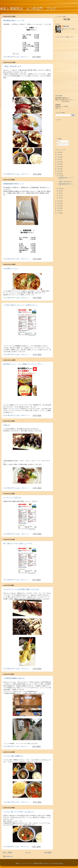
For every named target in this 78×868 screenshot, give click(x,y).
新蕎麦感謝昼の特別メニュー (14, 184)
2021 (59, 162)
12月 (60, 176)
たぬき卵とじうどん (11, 268)
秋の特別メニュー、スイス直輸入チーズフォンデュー (23, 364)
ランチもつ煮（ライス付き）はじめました (19, 812)
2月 (60, 196)
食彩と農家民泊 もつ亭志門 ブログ (28, 9)
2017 (59, 171)
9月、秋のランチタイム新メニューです (18, 544)
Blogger (61, 863)
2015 (59, 201)
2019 (59, 167)
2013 (59, 206)
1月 (60, 198)
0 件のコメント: (25, 57)
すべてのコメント (62, 144)
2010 (59, 213)
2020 (59, 164)
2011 (59, 210)
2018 (59, 169)
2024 (59, 155)
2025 (59, 152)
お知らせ (7, 425)
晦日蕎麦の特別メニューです (14, 21)
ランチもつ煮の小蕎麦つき (13, 756)
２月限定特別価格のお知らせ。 (15, 678)
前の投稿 (48, 853)
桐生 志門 (66, 26)
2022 (59, 159)
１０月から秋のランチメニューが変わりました (20, 305)
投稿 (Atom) (10, 856)
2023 (59, 157)
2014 (59, 203)
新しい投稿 (7, 853)
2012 (59, 208)
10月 (60, 188)
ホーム (28, 853)
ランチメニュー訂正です (12, 498)
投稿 (58, 141)
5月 (60, 193)
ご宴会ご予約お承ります (12, 66)
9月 (60, 191)
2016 (59, 174)
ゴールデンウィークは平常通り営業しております (21, 589)
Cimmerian (46, 863)
